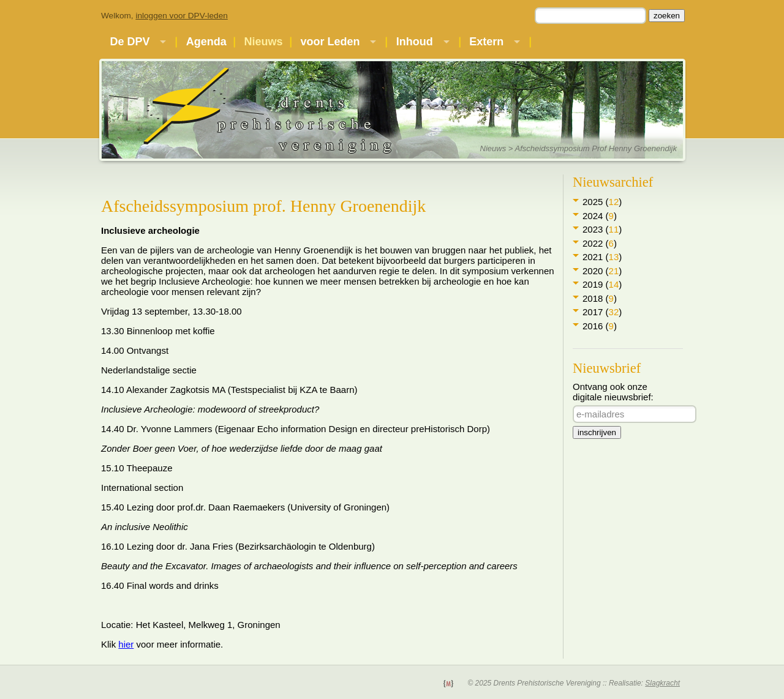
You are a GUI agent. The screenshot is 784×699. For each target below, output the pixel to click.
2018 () (600, 298)
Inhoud (415, 42)
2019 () (602, 284)
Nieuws (264, 42)
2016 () (600, 326)
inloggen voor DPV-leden (181, 16)
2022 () (600, 243)
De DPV (130, 42)
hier (126, 644)
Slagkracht (662, 683)
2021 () (602, 257)
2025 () (602, 202)
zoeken (667, 16)
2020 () (602, 271)
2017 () (602, 312)
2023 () (602, 229)
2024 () (600, 216)
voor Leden (330, 42)
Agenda (206, 42)
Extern (486, 42)
